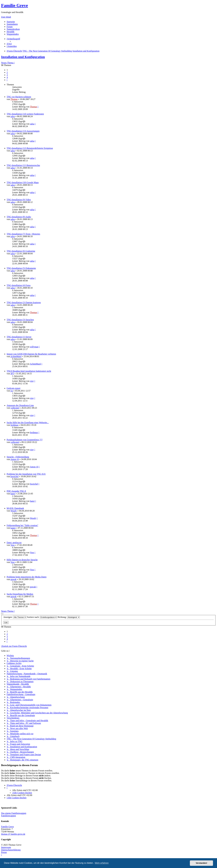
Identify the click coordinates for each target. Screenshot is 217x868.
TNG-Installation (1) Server (19, 337)
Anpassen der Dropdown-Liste (20, 405)
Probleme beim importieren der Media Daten (27, 577)
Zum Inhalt (6, 17)
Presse (4, 852)
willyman (34, 347)
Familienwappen (9, 816)
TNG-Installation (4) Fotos (19, 285)
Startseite (11, 22)
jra (12, 391)
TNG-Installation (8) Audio (19, 217)
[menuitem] (9, 44)
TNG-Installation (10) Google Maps (23, 182)
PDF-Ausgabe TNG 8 (16, 491)
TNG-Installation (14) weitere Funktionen (25, 114)
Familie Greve (15, 5)
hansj (13, 494)
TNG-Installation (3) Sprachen (20, 320)
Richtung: (69, 617)
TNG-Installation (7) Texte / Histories (23, 234)
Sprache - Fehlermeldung (18, 457)
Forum (10, 27)
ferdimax (15, 425)
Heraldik (11, 32)
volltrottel (15, 408)
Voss (13, 545)
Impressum (6, 847)
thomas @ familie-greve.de (13, 834)
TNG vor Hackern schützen (19, 97)
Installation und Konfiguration (23, 57)
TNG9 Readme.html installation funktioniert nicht (29, 371)
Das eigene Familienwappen (14, 813)
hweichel (15, 476)
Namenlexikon (13, 29)
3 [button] (7, 75)
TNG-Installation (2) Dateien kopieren (24, 302)
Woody (14, 511)
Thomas (14, 99)
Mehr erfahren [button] (102, 863)
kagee (13, 528)
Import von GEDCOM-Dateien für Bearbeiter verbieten (31, 354)
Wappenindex (13, 34)
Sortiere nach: (42, 617)
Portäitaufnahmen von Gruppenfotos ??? (25, 440)
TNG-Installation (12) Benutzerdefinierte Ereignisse (30, 148)
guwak (13, 579)
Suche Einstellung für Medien (20, 594)
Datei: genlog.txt (14, 543)
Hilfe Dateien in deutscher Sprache (22, 560)
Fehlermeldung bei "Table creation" (22, 525)
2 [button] (7, 72)
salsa (13, 116)
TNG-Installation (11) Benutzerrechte (23, 165)
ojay (32, 381)
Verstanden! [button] (201, 863)
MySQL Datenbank (15, 508)
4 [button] (7, 77)
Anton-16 (15, 459)
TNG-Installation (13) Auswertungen (23, 131)
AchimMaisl (16, 356)
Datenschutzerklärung (11, 850)
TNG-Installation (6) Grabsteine (21, 251)
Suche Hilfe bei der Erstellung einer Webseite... (28, 423)
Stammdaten (12, 24)
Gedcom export (13, 388)
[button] (7, 80)
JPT (12, 374)
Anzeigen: (15, 617)
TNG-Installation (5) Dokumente (21, 268)
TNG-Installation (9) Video (19, 200)
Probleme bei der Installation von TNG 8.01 (26, 474)
